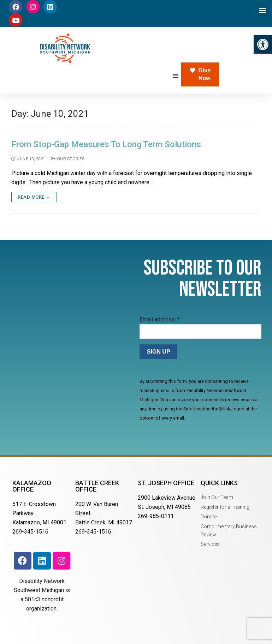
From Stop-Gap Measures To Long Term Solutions (106, 144)
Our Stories (68, 159)
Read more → (34, 197)
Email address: (160, 320)
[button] (263, 44)
